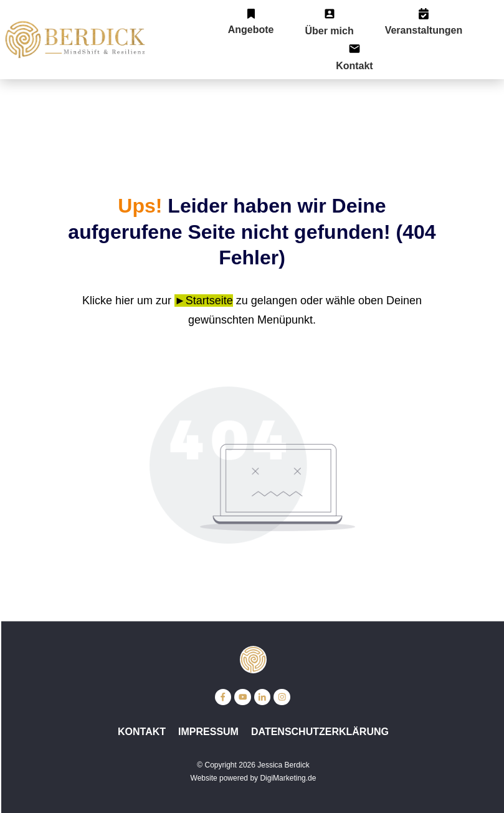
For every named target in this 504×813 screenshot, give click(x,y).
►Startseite (204, 301)
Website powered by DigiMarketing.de (254, 778)
